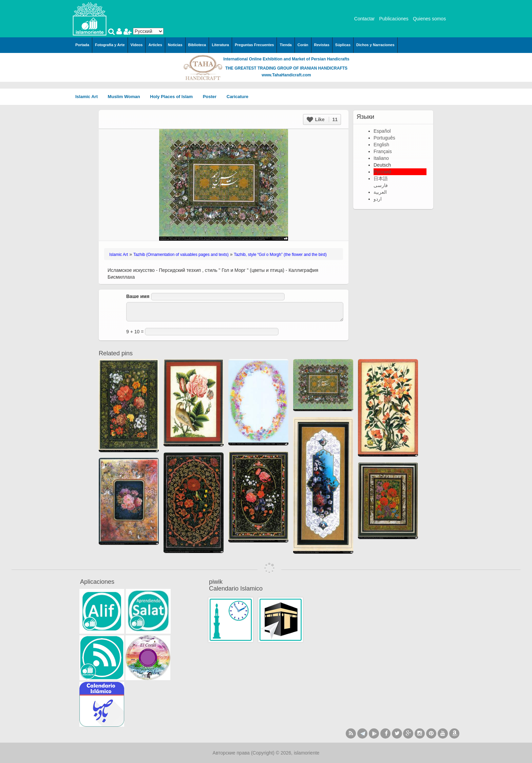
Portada (82, 45)
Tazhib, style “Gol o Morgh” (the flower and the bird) (280, 255)
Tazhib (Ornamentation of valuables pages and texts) (181, 255)
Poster (212, 97)
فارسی (381, 185)
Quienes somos (429, 19)
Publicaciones (394, 19)
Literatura (220, 45)
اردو (378, 199)
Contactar (365, 19)
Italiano (381, 158)
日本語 (381, 179)
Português (384, 138)
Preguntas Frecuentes (254, 45)
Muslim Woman (126, 97)
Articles (155, 45)
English (381, 145)
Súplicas (343, 45)
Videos (137, 45)
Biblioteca (197, 45)
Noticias (175, 45)
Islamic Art (89, 97)
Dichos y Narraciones (375, 45)
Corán (303, 45)
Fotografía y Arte (110, 45)
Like (322, 119)
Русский (382, 172)
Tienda (286, 45)
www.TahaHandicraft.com (286, 75)
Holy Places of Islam (174, 97)
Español (382, 131)
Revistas (322, 45)
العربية (380, 192)
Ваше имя (138, 296)
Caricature (237, 97)
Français (383, 151)
